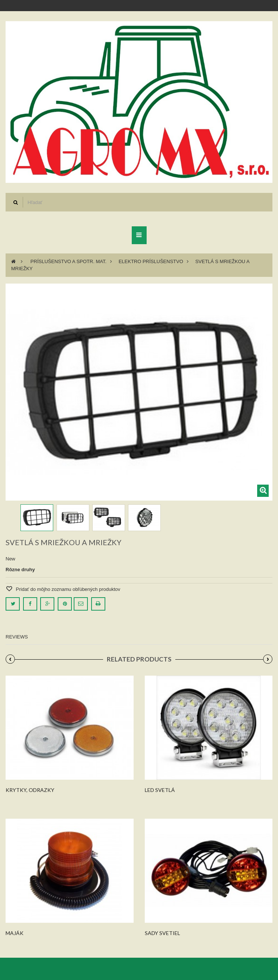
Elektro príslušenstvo (151, 261)
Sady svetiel (162, 933)
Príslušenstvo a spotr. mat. (68, 261)
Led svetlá (160, 790)
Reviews (17, 637)
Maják (15, 933)
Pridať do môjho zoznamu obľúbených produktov (67, 589)
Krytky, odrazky (30, 790)
